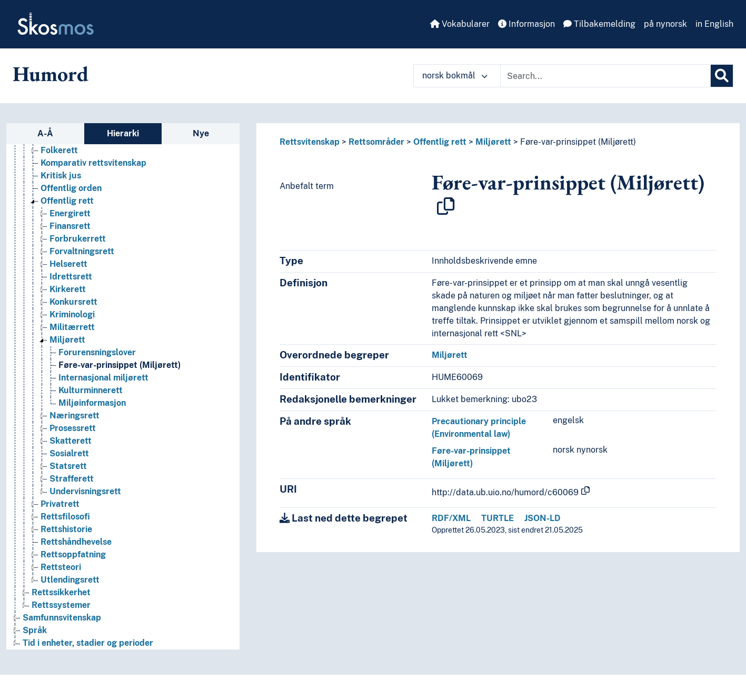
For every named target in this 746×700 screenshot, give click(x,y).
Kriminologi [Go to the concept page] (72, 314)
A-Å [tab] (45, 133)
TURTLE (498, 518)
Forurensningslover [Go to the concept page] (97, 352)
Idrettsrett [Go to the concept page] (71, 277)
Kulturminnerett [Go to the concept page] (91, 390)
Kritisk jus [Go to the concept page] (61, 176)
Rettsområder (376, 142)
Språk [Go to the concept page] (35, 630)
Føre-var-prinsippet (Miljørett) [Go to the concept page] (120, 365)
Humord (51, 74)
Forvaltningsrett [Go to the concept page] (82, 251)
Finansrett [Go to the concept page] (70, 226)
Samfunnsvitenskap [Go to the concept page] (62, 618)
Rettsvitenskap (310, 142)
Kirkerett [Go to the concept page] (68, 289)
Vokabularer (460, 24)
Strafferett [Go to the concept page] (72, 479)
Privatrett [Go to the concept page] (60, 504)
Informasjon (526, 24)
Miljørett (493, 142)
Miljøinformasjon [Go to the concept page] (92, 403)
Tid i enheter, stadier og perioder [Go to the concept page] (88, 643)
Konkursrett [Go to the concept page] (73, 302)
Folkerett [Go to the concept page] (59, 150)
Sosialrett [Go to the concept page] (69, 453)
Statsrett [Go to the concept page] (68, 466)
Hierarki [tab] (123, 133)
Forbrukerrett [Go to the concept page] (78, 239)
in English (714, 24)
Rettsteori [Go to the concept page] (61, 567)
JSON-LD (543, 518)
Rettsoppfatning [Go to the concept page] (73, 554)
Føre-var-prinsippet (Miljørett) (578, 142)
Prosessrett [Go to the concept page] (73, 428)
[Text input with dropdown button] (605, 76)
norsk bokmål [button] (455, 76)
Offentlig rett (440, 142)
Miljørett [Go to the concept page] (67, 340)
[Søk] (722, 76)
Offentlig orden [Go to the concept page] (71, 188)
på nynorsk (665, 24)
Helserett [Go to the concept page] (68, 264)
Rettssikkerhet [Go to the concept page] (61, 592)
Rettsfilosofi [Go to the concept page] (65, 517)
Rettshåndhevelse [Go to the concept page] (76, 542)
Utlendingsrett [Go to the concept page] (70, 580)
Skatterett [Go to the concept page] (71, 441)
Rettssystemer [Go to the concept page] (61, 605)
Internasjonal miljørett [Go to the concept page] (103, 378)
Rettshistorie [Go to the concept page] (66, 529)
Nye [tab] (201, 133)
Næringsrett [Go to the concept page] (74, 416)
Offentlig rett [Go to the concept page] (67, 201)
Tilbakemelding (599, 24)
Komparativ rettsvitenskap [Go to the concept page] (93, 163)
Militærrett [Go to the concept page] (72, 327)
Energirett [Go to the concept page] (70, 213)
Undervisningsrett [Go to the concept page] (85, 491)
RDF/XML (451, 518)
